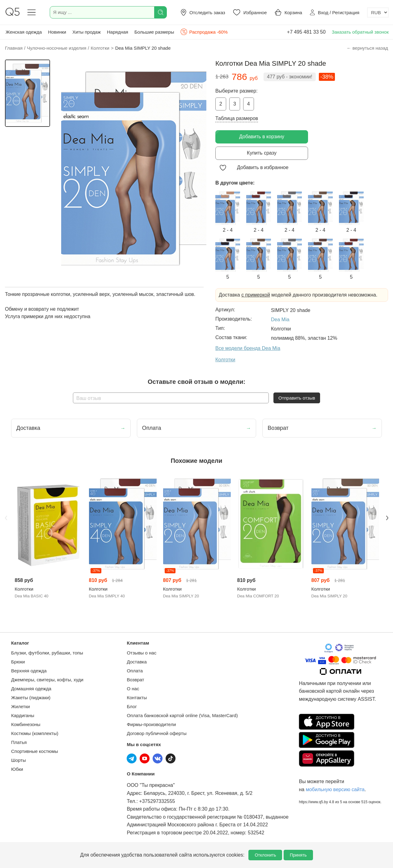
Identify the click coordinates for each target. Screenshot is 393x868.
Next (387, 518)
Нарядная (118, 32)
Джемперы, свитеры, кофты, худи (47, 680)
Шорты (19, 760)
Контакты (137, 698)
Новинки (57, 32)
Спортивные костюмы (35, 751)
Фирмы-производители (151, 724)
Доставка (137, 662)
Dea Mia (280, 320)
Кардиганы (23, 715)
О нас (133, 689)
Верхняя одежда (29, 671)
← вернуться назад (367, 48)
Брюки (18, 662)
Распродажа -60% (204, 32)
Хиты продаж (87, 32)
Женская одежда (24, 32)
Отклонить (265, 855)
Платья (19, 742)
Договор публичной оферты (156, 733)
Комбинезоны (26, 724)
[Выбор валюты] (378, 12)
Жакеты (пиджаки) (31, 698)
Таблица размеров (237, 118)
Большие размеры (154, 32)
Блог (132, 706)
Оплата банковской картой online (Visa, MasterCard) (182, 715)
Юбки (17, 769)
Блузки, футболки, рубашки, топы (47, 653)
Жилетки (21, 706)
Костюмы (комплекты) (35, 733)
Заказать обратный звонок (360, 32)
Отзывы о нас (142, 653)
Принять (298, 855)
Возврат (135, 680)
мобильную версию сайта (335, 789)
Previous (6, 518)
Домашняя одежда (31, 689)
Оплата (135, 671)
